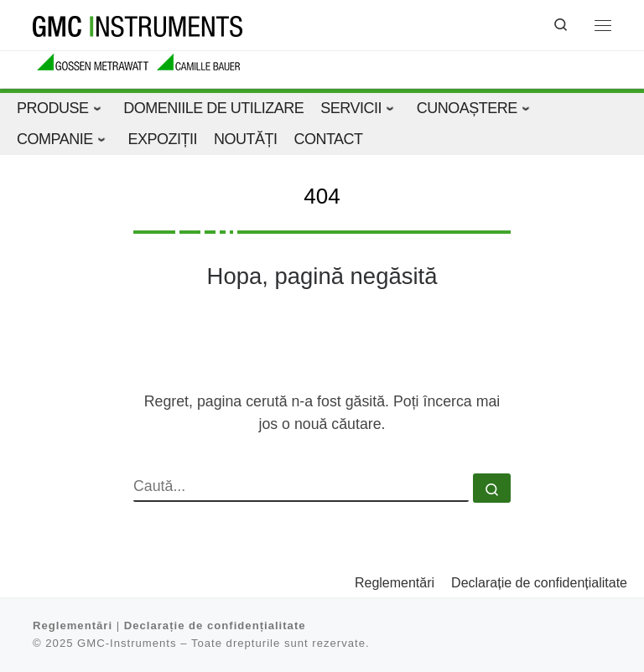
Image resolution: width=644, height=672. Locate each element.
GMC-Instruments (127, 643)
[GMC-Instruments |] (138, 25)
